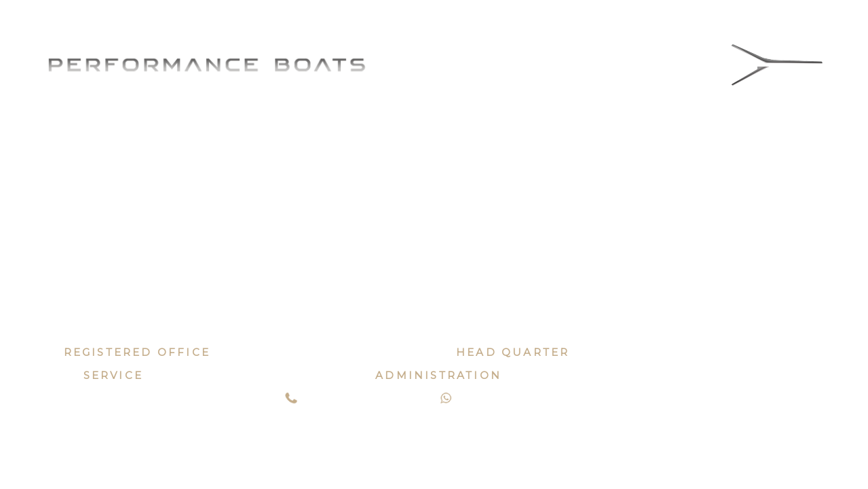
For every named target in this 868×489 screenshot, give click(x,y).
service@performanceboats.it (254, 375)
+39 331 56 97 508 (518, 400)
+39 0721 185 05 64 (367, 400)
